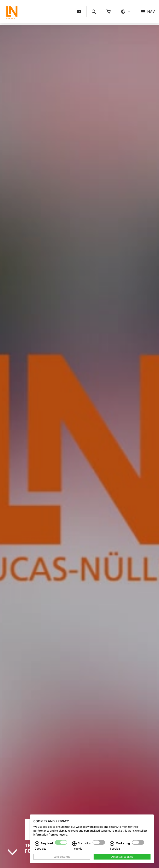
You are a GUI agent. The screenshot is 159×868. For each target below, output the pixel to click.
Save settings (62, 857)
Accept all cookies (122, 857)
